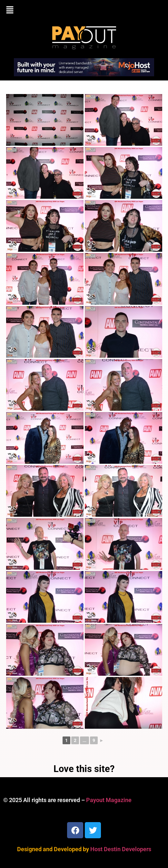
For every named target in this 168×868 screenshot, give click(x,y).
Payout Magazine (109, 800)
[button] (84, 10)
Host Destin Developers (121, 849)
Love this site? (84, 769)
